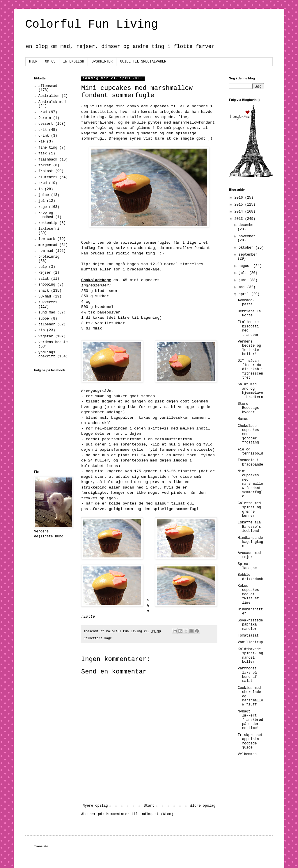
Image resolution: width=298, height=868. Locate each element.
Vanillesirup (250, 642)
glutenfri (48, 177)
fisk (43, 154)
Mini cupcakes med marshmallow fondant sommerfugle (250, 484)
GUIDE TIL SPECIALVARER (143, 62)
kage (108, 638)
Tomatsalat (248, 636)
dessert (46, 124)
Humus (243, 419)
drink (44, 136)
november (247, 236)
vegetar (46, 336)
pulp (43, 267)
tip (42, 330)
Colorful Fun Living (92, 25)
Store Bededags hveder (248, 408)
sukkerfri (48, 302)
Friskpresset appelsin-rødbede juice (250, 741)
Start (149, 806)
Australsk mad (52, 102)
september (248, 255)
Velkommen (247, 754)
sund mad (47, 313)
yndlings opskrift (47, 354)
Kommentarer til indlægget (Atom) (140, 814)
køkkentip (48, 223)
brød (43, 112)
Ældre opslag (203, 806)
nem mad (46, 251)
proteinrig (49, 257)
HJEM (33, 62)
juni (244, 280)
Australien (49, 96)
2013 (240, 219)
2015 (240, 205)
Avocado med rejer (249, 555)
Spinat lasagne (247, 566)
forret (45, 165)
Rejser (45, 273)
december (247, 225)
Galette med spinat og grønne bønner (249, 510)
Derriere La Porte (249, 313)
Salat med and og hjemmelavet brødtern (250, 391)
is (40, 189)
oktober (247, 248)
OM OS (50, 62)
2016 (240, 198)
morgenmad (48, 245)
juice (44, 195)
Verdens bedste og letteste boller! (249, 348)
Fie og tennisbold (250, 452)
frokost (46, 171)
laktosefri (49, 229)
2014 (240, 212)
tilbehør (47, 325)
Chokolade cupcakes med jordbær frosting (248, 434)
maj (243, 287)
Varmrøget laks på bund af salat (247, 675)
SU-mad (45, 297)
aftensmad (48, 86)
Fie (42, 142)
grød (43, 183)
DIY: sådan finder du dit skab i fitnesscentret (250, 369)
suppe (44, 319)
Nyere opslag (95, 806)
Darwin (45, 118)
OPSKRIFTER (102, 62)
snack (44, 291)
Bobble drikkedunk (250, 577)
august (246, 266)
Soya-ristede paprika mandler (250, 625)
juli (244, 273)
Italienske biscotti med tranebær (248, 328)
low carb (47, 239)
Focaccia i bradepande (250, 462)
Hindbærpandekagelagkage (250, 542)
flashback (48, 160)
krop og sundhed (46, 215)
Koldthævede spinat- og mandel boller (250, 656)
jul (42, 201)
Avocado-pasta (246, 302)
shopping (47, 285)
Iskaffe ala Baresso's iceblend (249, 527)
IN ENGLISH (74, 62)
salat (44, 279)
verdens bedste (53, 342)
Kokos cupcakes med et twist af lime (248, 594)
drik (43, 130)
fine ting (48, 148)
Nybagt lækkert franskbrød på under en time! (250, 720)
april (245, 294)
